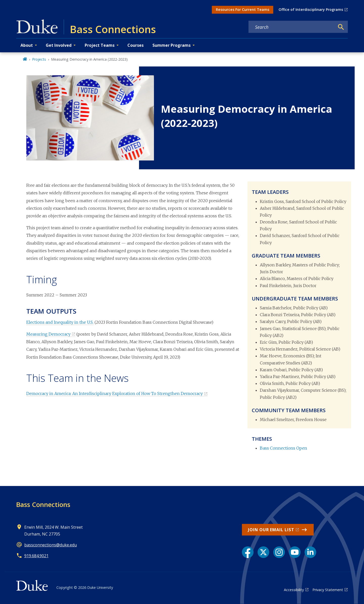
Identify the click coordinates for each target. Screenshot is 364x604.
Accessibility (294, 590)
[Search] (341, 27)
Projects (39, 59)
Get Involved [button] (59, 45)
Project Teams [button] (100, 45)
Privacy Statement (328, 590)
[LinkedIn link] (310, 552)
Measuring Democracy (48, 334)
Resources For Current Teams (243, 9)
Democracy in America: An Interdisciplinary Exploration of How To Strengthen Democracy (115, 393)
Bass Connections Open (283, 448)
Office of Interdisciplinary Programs (311, 9)
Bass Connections (43, 504)
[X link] (263, 552)
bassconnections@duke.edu (51, 545)
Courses (135, 45)
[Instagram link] (279, 552)
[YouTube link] (295, 552)
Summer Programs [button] (172, 45)
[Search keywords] (292, 27)
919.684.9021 (36, 556)
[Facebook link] (248, 552)
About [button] (27, 45)
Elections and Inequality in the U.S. (60, 322)
